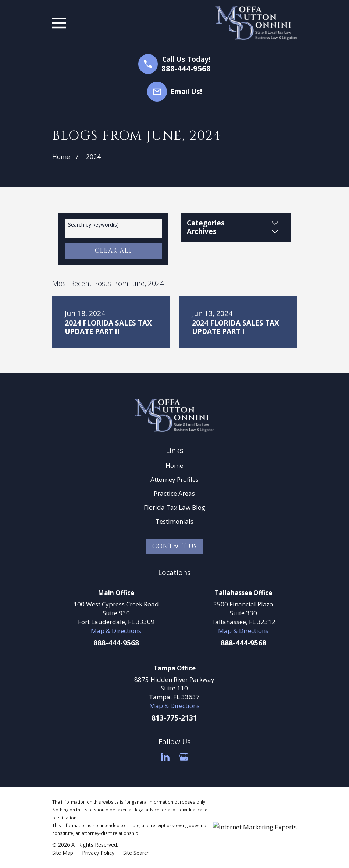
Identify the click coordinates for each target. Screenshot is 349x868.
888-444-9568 (186, 69)
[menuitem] (63, 853)
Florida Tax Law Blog (174, 507)
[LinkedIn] (165, 757)
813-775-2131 (174, 718)
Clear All (114, 251)
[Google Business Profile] (184, 757)
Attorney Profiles (174, 479)
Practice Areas (174, 493)
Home (174, 465)
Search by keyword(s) (93, 225)
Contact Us (174, 546)
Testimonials (174, 521)
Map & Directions (116, 631)
